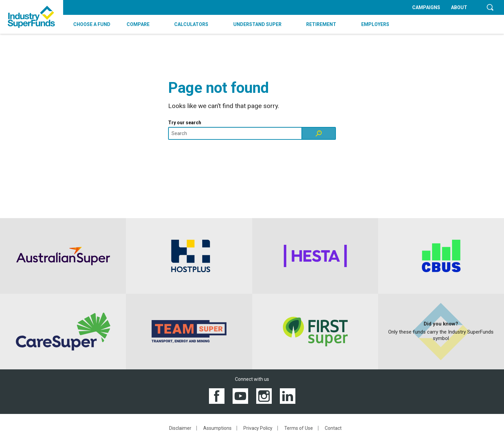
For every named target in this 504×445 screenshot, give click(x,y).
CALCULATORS (191, 24)
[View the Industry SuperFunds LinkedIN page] (288, 396)
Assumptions (217, 428)
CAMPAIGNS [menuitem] (426, 7)
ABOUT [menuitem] (459, 7)
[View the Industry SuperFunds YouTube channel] (240, 396)
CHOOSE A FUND (92, 24)
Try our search (185, 123)
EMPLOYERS (375, 24)
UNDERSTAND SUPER (257, 24)
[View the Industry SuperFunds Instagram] (264, 396)
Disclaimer (180, 428)
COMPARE (138, 24)
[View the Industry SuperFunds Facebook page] (217, 396)
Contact (333, 428)
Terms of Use (299, 428)
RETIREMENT (321, 24)
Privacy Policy (258, 428)
